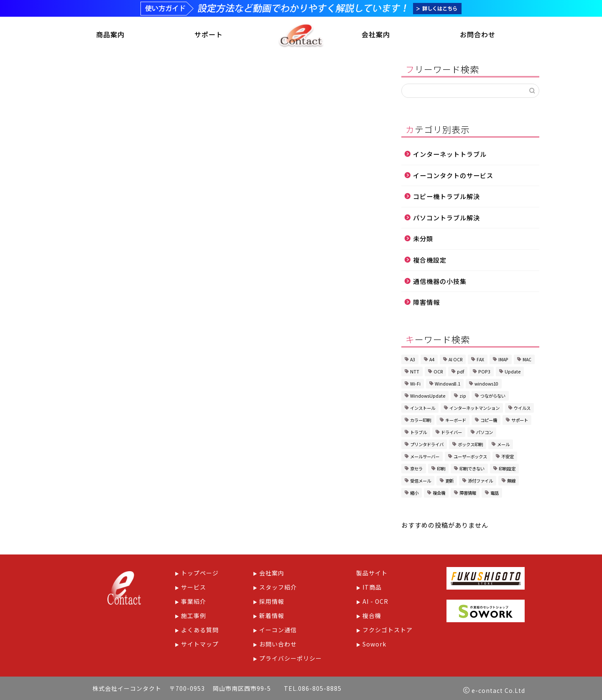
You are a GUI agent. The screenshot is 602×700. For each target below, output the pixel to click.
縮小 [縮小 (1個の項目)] (414, 494)
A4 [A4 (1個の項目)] (432, 361)
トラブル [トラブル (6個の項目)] (418, 434)
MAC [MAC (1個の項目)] (527, 361)
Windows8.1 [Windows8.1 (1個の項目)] (448, 385)
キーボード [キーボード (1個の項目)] (456, 422)
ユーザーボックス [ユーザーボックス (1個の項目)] (470, 458)
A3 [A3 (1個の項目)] (413, 361)
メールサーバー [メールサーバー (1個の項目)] (425, 458)
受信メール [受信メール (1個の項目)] (421, 482)
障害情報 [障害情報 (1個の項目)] (468, 494)
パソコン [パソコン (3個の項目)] (485, 434)
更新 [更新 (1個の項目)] (449, 482)
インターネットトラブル (450, 156)
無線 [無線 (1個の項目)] (511, 482)
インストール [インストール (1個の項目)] (423, 410)
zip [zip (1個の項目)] (463, 397)
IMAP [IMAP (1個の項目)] (503, 361)
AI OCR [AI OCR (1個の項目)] (455, 361)
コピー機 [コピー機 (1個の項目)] (489, 422)
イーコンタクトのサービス (453, 176)
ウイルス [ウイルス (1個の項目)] (522, 410)
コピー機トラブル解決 (446, 198)
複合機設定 (430, 261)
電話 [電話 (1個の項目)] (495, 494)
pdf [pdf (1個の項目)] (460, 373)
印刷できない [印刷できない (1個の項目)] (472, 470)
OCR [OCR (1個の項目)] (438, 373)
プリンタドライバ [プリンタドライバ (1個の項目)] (427, 446)
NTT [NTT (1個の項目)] (415, 373)
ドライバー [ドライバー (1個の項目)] (451, 434)
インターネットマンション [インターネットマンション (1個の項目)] (474, 410)
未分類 (423, 240)
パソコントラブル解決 (446, 219)
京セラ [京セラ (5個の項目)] (416, 470)
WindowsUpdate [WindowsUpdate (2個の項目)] (428, 397)
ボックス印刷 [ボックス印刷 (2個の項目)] (470, 446)
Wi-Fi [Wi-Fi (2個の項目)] (415, 385)
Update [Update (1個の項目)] (513, 373)
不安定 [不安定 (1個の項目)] (508, 458)
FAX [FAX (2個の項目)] (480, 361)
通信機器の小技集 (440, 282)
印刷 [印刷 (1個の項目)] (441, 470)
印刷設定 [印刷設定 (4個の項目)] (507, 470)
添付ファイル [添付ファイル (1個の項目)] (480, 482)
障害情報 (426, 304)
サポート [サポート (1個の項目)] (520, 422)
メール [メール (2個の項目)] (503, 446)
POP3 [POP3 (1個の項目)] (484, 373)
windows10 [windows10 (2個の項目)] (486, 385)
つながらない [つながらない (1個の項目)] (493, 397)
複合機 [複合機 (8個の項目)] (439, 494)
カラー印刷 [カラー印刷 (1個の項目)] (421, 422)
